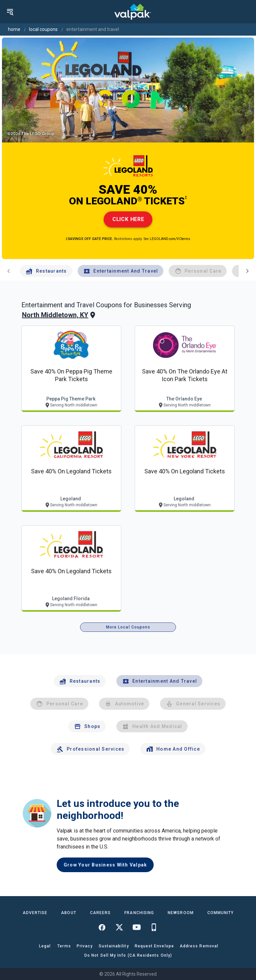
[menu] (10, 12)
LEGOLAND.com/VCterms (170, 239)
